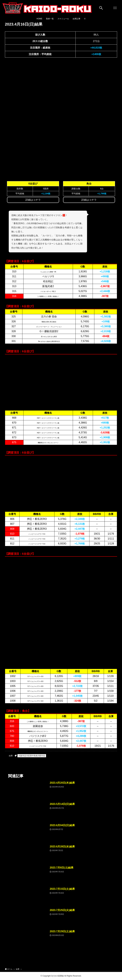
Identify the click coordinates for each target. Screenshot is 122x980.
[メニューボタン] (115, 8)
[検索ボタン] (101, 8)
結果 (11, 756)
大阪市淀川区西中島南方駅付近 (32, 756)
